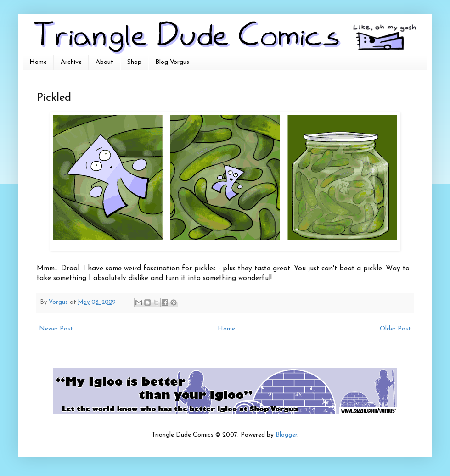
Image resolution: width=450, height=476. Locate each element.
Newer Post (56, 329)
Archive (71, 62)
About (104, 62)
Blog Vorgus (172, 62)
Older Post (395, 329)
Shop (134, 62)
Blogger (286, 435)
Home (38, 62)
